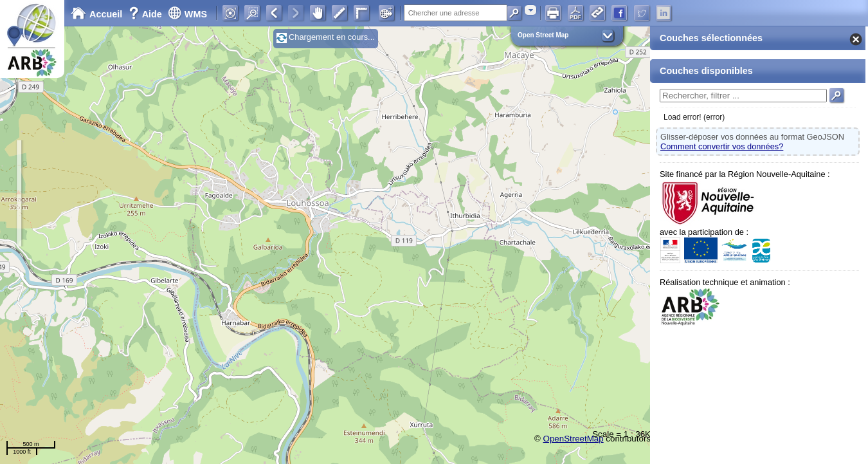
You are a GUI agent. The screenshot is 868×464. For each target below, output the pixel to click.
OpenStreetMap (574, 439)
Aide (147, 14)
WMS (187, 14)
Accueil (96, 14)
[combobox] (530, 10)
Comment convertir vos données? (722, 146)
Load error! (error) (694, 117)
